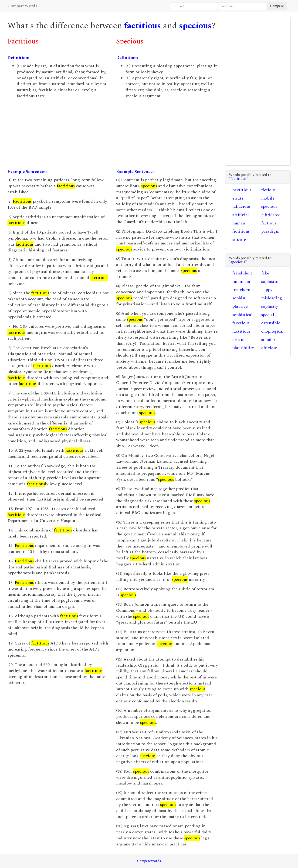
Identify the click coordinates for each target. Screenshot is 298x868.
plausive (240, 306)
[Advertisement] (58, 134)
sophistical (242, 315)
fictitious (241, 231)
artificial (241, 215)
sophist (239, 298)
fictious (268, 190)
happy (267, 290)
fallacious (241, 206)
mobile (268, 198)
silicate (239, 240)
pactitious (242, 190)
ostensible (271, 323)
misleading (272, 298)
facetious (241, 323)
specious (195, 26)
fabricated (271, 215)
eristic (238, 340)
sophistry (270, 306)
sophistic (270, 282)
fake (265, 273)
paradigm (270, 231)
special (268, 315)
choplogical (272, 331)
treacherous (243, 290)
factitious (142, 26)
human (239, 223)
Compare (277, 6)
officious (269, 348)
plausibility (243, 348)
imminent (241, 282)
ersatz (238, 198)
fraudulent (242, 273)
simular (268, 340)
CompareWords (22, 6)
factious (269, 223)
